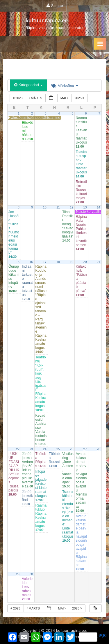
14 (99, 207)
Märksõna (65, 86)
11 (58, 207)
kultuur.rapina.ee (47, 20)
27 (85, 449)
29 (18, 574)
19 (72, 262)
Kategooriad (28, 85)
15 (18, 262)
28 (99, 449)
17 (45, 262)
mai (65, 98)
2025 (80, 98)
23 (31, 449)
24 (45, 449)
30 (31, 574)
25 (58, 449)
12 (72, 207)
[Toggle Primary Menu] (100, 44)
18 (58, 262)
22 (18, 449)
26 (72, 449)
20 (85, 262)
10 (45, 207)
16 (31, 262)
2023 (18, 98)
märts (36, 98)
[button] (95, 608)
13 (85, 207)
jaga (93, 637)
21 (99, 262)
